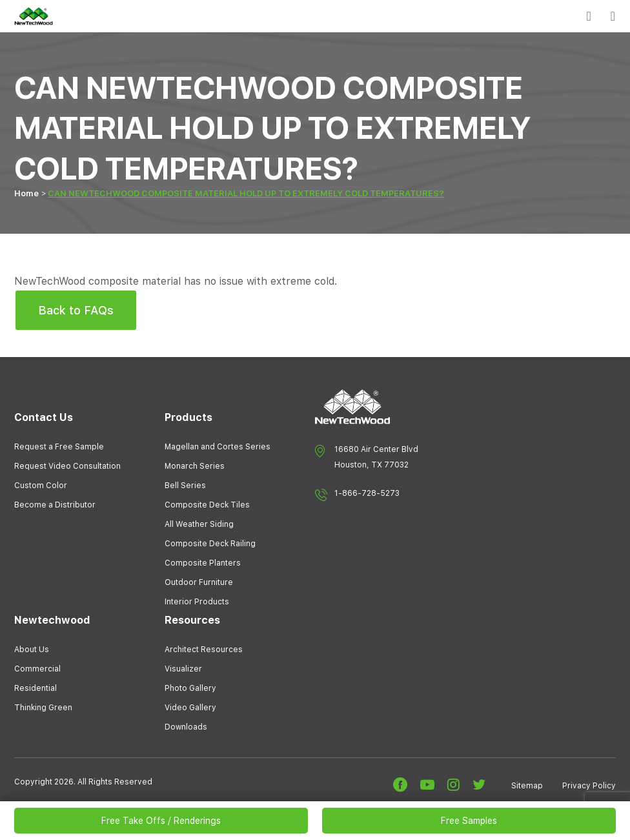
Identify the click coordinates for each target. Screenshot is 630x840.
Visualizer (183, 669)
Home (26, 193)
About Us (32, 650)
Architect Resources (204, 650)
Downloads (186, 727)
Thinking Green (43, 708)
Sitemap (527, 786)
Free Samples (469, 821)
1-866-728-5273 (367, 493)
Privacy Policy (589, 786)
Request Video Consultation (67, 466)
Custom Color (41, 486)
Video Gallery (190, 708)
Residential (36, 688)
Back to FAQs (76, 310)
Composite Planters (203, 563)
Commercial (37, 669)
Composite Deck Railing (210, 544)
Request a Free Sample (59, 447)
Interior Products (197, 602)
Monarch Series (195, 466)
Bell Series (185, 486)
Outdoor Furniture (199, 582)
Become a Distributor (55, 505)
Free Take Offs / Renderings (161, 821)
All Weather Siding (199, 524)
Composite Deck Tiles (207, 505)
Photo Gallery (190, 688)
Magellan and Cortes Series (218, 447)
